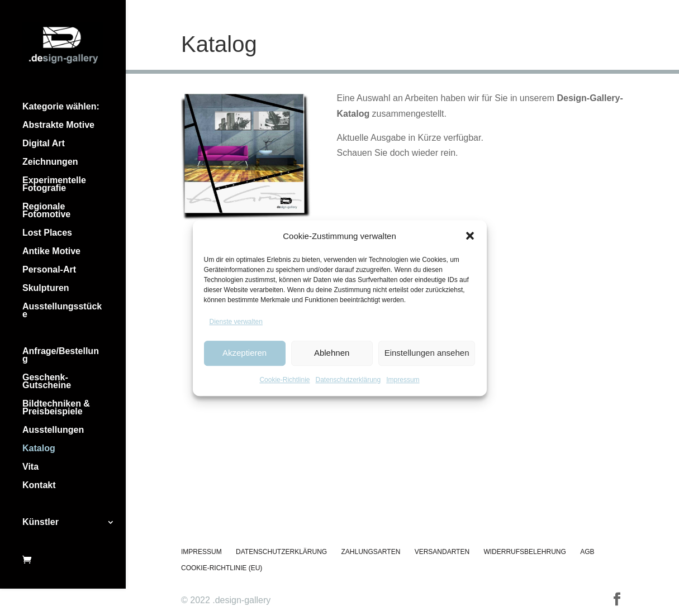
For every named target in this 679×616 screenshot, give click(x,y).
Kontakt (39, 486)
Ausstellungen (53, 430)
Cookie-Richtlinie (284, 380)
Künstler (41, 522)
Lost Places (47, 233)
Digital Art (44, 144)
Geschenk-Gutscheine (47, 382)
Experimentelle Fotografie (54, 185)
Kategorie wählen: (61, 107)
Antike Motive (51, 252)
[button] (470, 236)
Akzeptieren (244, 353)
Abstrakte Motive (58, 125)
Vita (30, 467)
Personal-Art (49, 270)
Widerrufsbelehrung (524, 552)
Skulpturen (46, 288)
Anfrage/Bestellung (61, 355)
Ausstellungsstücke (62, 311)
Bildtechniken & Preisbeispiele (56, 408)
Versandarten (442, 552)
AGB (587, 552)
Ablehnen (332, 353)
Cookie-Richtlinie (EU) (222, 568)
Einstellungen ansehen (427, 353)
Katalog (39, 449)
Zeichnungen (50, 162)
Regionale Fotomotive (46, 211)
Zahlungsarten (371, 552)
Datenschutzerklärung (348, 380)
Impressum (403, 380)
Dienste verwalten (236, 322)
